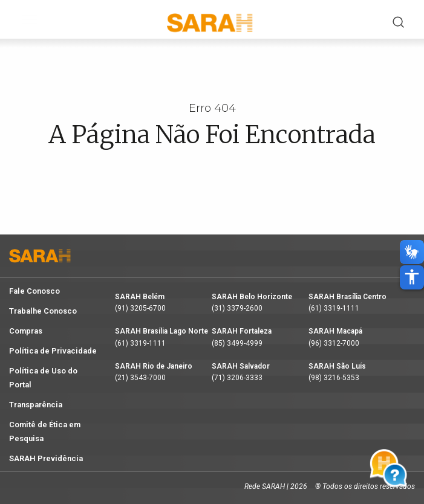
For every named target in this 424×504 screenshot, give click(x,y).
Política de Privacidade (53, 351)
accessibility (412, 277)
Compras (26, 331)
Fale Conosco (34, 291)
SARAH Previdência (46, 458)
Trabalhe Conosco (43, 311)
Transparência (36, 405)
